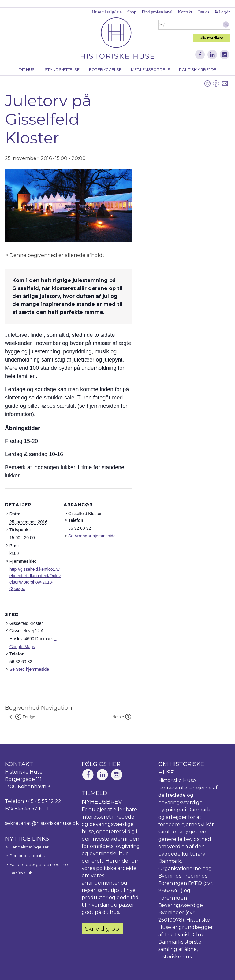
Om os (203, 12)
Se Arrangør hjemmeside (92, 536)
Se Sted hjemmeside (29, 669)
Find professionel (157, 12)
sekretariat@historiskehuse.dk (42, 823)
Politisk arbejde (198, 70)
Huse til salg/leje (107, 12)
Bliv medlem (211, 38)
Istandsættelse (62, 70)
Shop (132, 12)
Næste (122, 717)
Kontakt (185, 12)
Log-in (223, 12)
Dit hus (27, 70)
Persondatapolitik (27, 856)
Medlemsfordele (150, 70)
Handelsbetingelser (29, 847)
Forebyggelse (105, 70)
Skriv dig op (102, 929)
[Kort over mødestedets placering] (96, 640)
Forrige (25, 717)
